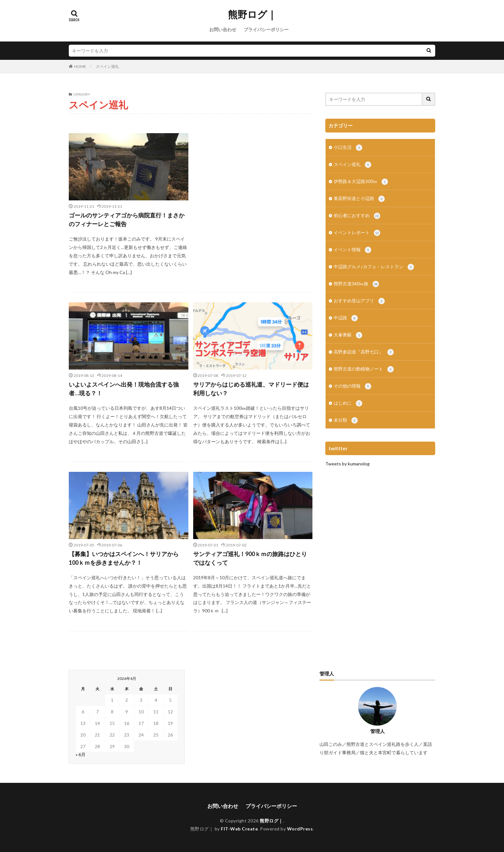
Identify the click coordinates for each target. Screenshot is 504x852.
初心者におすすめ (357, 216)
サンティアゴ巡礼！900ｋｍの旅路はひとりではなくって (250, 558)
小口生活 (348, 148)
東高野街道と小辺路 (359, 199)
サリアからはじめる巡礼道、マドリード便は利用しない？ (251, 389)
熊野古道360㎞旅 (356, 284)
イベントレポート (357, 233)
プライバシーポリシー (266, 29)
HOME (80, 66)
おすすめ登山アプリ (359, 301)
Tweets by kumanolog (347, 464)
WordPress (300, 829)
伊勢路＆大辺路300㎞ (361, 182)
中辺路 (346, 318)
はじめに (348, 403)
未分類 (346, 420)
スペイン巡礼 (107, 66)
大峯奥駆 (348, 335)
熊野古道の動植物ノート (364, 369)
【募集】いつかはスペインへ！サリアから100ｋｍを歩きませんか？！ (124, 558)
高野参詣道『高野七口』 (364, 352)
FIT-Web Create (239, 829)
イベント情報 (352, 250)
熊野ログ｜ (252, 14)
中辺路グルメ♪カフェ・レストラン (374, 267)
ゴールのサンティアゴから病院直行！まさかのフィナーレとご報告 (127, 220)
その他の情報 (352, 386)
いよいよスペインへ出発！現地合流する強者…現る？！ (124, 389)
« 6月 (81, 754)
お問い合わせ (223, 29)
